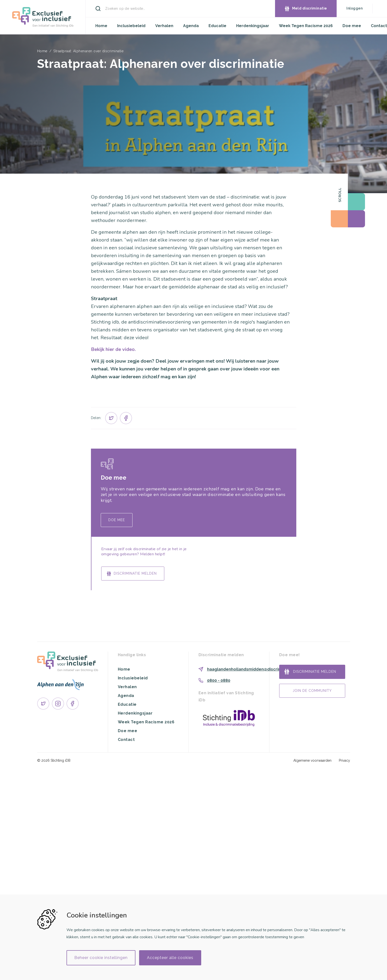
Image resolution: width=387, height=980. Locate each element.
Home (101, 26)
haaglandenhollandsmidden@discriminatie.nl (253, 669)
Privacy (344, 760)
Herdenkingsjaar (253, 26)
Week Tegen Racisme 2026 (306, 26)
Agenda (191, 26)
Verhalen (164, 26)
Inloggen (354, 8)
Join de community (312, 691)
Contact (379, 26)
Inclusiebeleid (131, 26)
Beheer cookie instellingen (101, 958)
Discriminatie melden (135, 573)
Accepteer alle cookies (170, 958)
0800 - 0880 (219, 680)
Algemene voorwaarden (312, 760)
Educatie (217, 26)
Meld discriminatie (310, 8)
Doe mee (352, 26)
